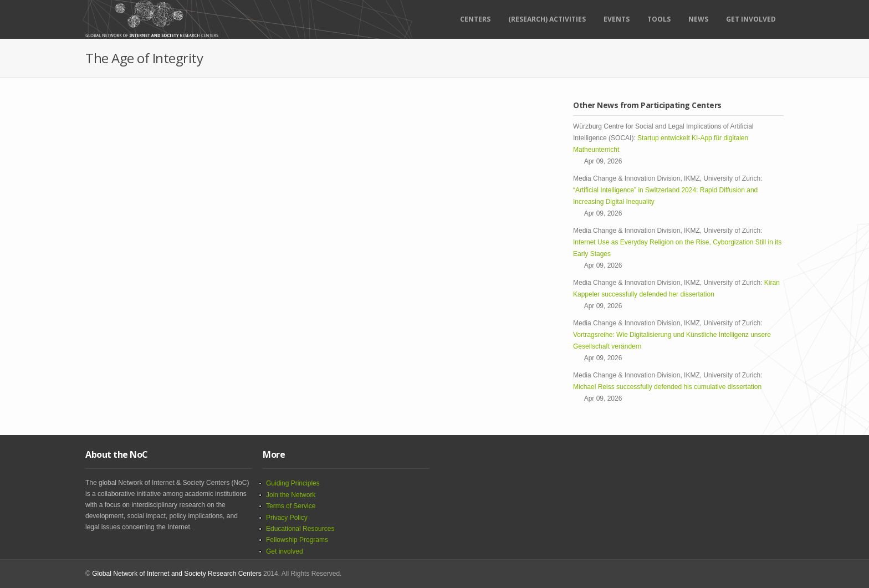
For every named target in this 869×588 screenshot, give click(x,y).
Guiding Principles (293, 483)
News (698, 19)
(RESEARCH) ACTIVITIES (547, 19)
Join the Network (291, 495)
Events (617, 19)
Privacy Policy (287, 518)
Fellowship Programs (297, 540)
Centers (475, 19)
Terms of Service (291, 506)
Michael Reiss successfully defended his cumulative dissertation (669, 387)
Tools (659, 19)
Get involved (285, 551)
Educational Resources (300, 529)
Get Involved (751, 19)
